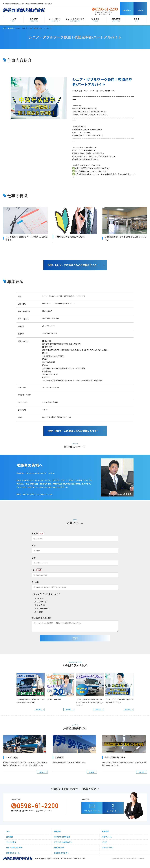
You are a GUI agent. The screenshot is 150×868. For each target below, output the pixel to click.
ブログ (137, 19)
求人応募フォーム (113, 811)
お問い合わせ (127, 11)
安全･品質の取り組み (75, 19)
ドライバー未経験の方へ (63, 842)
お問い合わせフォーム (92, 811)
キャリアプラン (108, 847)
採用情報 (96, 19)
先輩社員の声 (59, 847)
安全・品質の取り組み (14, 847)
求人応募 (140, 11)
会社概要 (34, 19)
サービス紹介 (54, 19)
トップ (13, 19)
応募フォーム (107, 837)
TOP (8, 831)
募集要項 (116, 19)
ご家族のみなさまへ (61, 853)
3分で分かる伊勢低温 (62, 837)
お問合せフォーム (13, 853)
